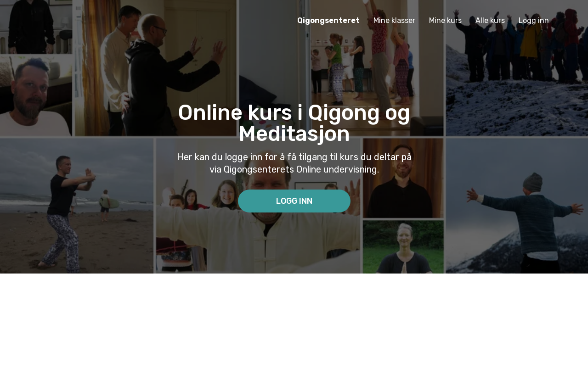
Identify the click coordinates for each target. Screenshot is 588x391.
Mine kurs (445, 20)
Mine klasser (394, 20)
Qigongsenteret (328, 20)
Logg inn (534, 20)
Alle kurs (490, 20)
